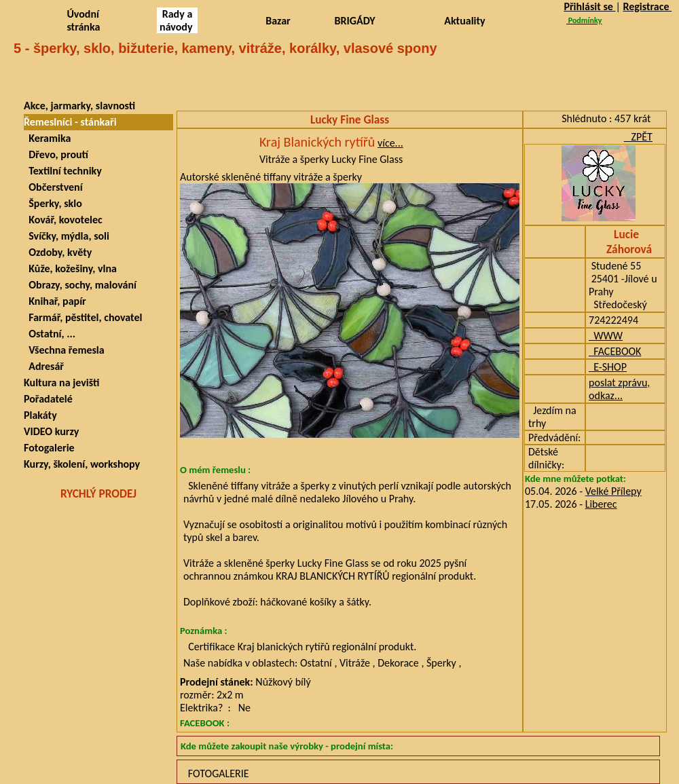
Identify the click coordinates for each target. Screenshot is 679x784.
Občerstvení (53, 187)
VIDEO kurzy (51, 431)
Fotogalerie (49, 448)
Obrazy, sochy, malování (80, 285)
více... (390, 143)
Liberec (601, 504)
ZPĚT (638, 137)
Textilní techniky (63, 171)
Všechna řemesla (64, 350)
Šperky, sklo (53, 203)
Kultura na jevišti (61, 382)
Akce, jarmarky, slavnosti (79, 106)
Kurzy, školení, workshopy (82, 464)
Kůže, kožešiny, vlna (70, 268)
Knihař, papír (55, 301)
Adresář (44, 366)
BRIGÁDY (355, 21)
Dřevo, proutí (56, 154)
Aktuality (464, 21)
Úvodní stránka (83, 20)
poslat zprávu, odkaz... (619, 389)
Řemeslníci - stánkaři (70, 122)
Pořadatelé (48, 399)
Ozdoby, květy (58, 252)
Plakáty (40, 415)
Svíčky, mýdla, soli (67, 236)
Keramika (47, 138)
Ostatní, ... (50, 334)
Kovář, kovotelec (63, 220)
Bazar (278, 21)
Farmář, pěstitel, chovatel (83, 317)
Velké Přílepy (613, 491)
